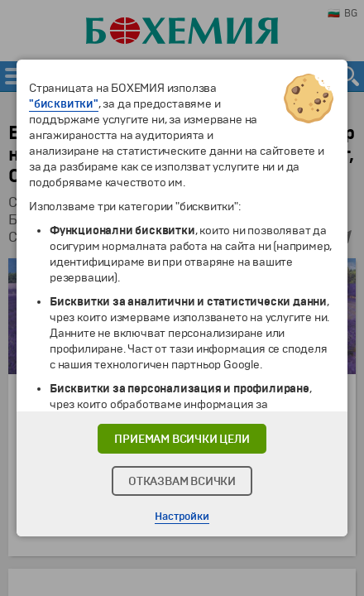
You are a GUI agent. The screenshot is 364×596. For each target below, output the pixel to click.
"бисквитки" (64, 104)
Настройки (182, 517)
